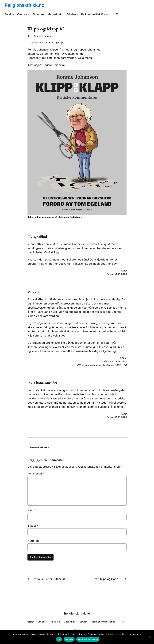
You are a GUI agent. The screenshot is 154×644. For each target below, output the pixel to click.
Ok (59, 639)
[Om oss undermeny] (28, 14)
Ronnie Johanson (43, 36)
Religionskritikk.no (25, 5)
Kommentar (36, 474)
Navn (32, 510)
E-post (33, 526)
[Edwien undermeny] (77, 14)
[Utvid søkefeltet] (117, 14)
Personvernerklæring (88, 639)
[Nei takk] (150, 637)
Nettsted (33, 541)
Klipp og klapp (57, 42)
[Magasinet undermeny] (62, 14)
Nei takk (69, 639)
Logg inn (77, 630)
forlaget (77, 217)
